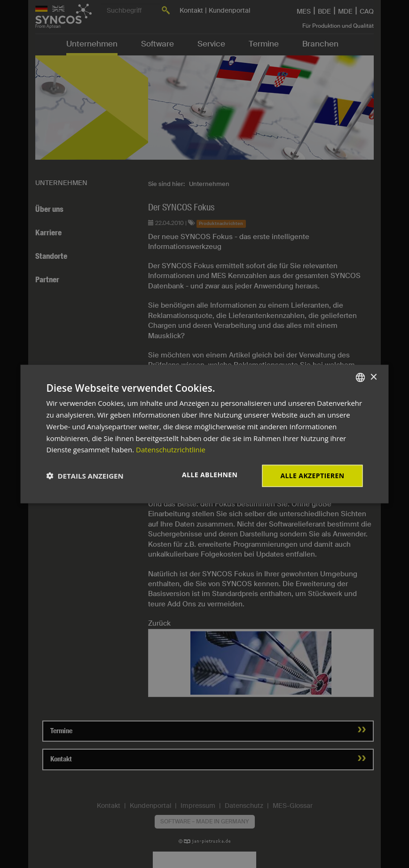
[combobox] (361, 378)
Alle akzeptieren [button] (312, 476)
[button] (85, 476)
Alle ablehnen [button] (210, 475)
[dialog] (205, 434)
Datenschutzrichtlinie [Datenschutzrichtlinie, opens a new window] (171, 449)
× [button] (374, 377)
